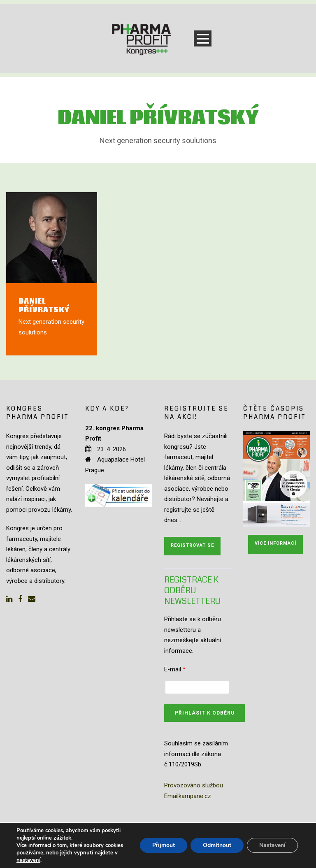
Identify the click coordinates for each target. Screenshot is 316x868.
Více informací (275, 543)
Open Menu (203, 38)
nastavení (28, 860)
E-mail (175, 669)
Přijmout (164, 845)
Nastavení (272, 845)
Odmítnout (217, 845)
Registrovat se (192, 545)
